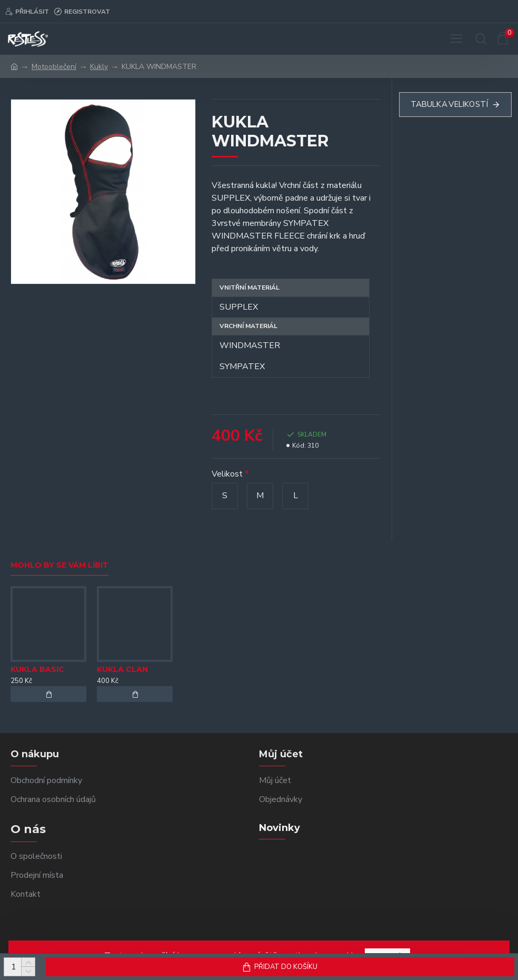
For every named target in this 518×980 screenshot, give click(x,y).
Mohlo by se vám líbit (59, 565)
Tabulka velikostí (449, 105)
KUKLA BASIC (37, 669)
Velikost (227, 474)
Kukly (99, 67)
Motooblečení (54, 67)
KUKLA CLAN (122, 669)
